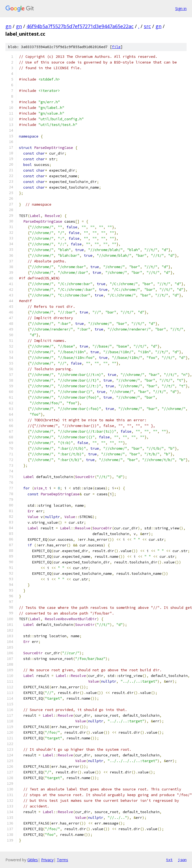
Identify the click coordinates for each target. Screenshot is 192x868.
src (147, 26)
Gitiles (33, 860)
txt (169, 860)
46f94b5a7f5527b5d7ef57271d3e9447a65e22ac (80, 26)
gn (8, 26)
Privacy (47, 860)
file (116, 47)
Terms (62, 860)
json (182, 860)
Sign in (181, 9)
